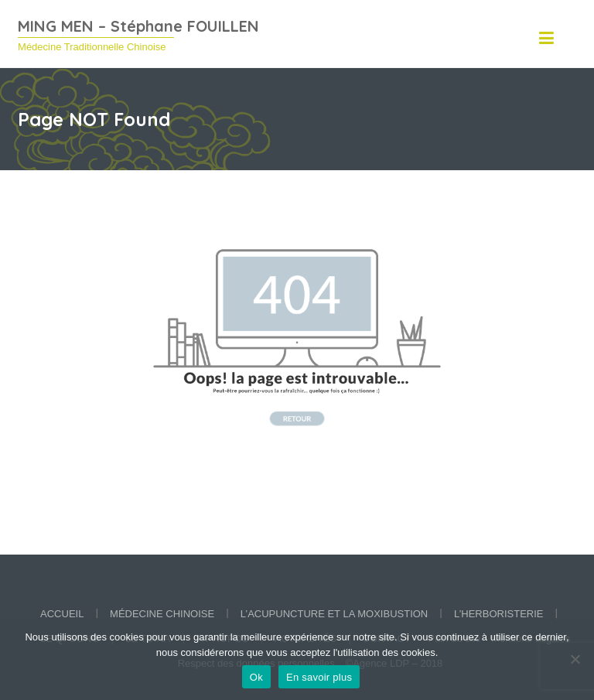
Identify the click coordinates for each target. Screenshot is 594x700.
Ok (256, 677)
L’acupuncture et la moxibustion (334, 614)
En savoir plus (319, 677)
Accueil (62, 614)
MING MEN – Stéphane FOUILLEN (138, 26)
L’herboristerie (499, 614)
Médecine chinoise (162, 614)
